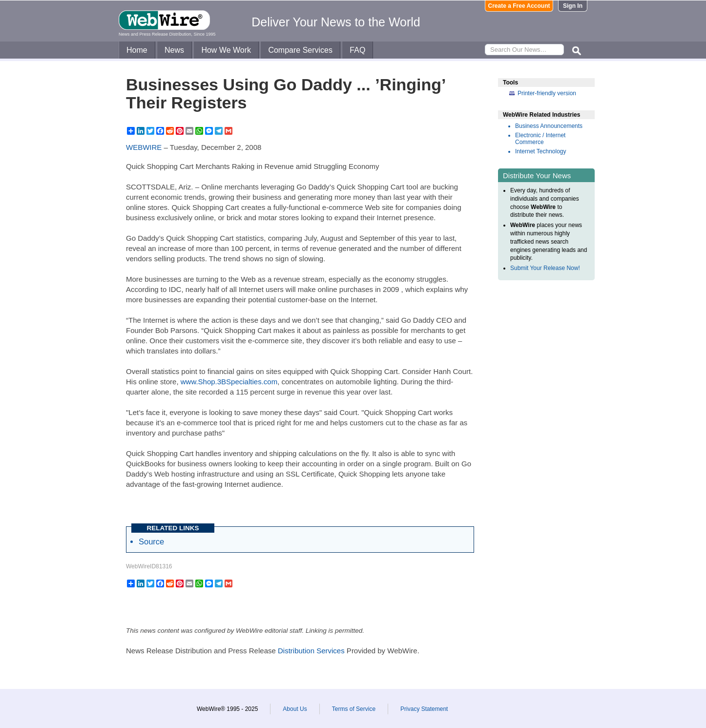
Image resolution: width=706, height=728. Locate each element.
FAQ (357, 50)
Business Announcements (549, 126)
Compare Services (300, 50)
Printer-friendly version (547, 93)
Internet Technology (541, 151)
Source (151, 541)
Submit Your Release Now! (545, 268)
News (174, 50)
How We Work (226, 50)
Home (137, 50)
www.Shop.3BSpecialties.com (229, 382)
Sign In (573, 6)
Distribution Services (311, 651)
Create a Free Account (519, 6)
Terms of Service (354, 709)
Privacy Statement (424, 709)
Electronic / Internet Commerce (540, 139)
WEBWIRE (144, 147)
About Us (295, 709)
